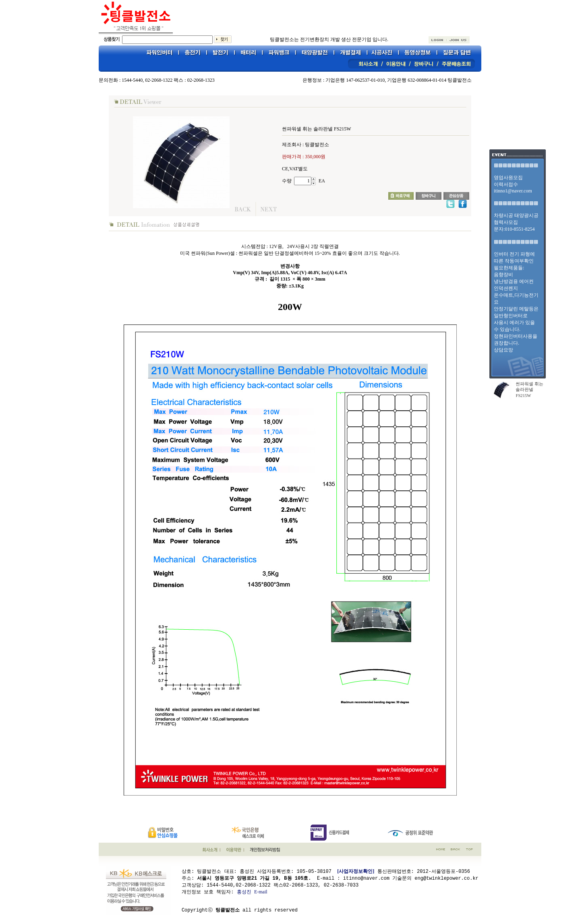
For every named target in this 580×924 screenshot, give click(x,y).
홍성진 (244, 891)
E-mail (261, 891)
